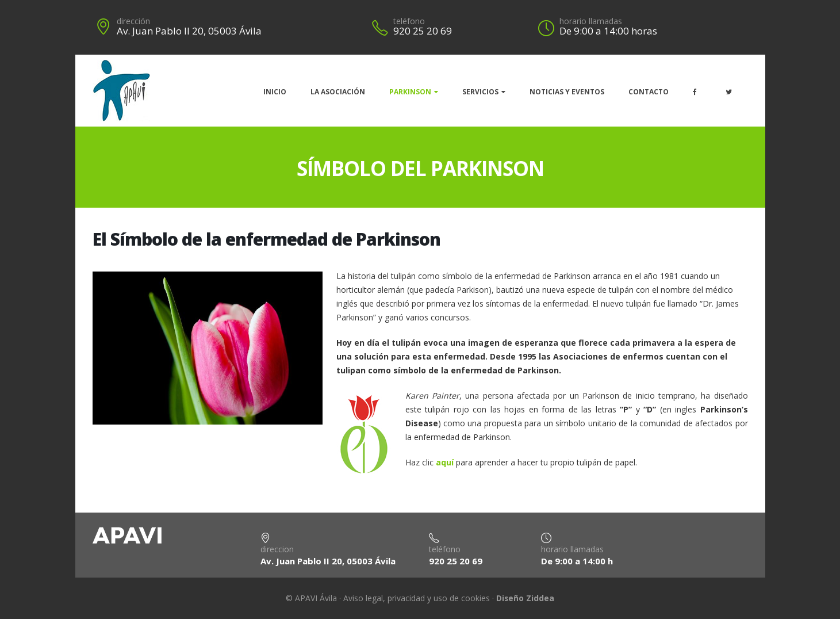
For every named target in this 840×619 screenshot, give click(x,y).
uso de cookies (462, 598)
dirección (133, 21)
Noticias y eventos (567, 92)
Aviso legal (363, 598)
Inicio (275, 92)
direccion (277, 549)
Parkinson (410, 92)
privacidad (406, 598)
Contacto (649, 92)
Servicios (480, 92)
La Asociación (338, 92)
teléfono (409, 21)
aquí (445, 462)
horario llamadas (591, 21)
